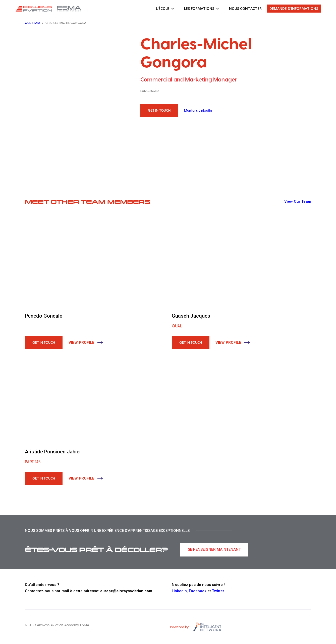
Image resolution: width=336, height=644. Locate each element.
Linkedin (179, 591)
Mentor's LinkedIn (198, 110)
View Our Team (298, 201)
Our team (32, 23)
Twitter (218, 591)
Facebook (198, 591)
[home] (49, 9)
